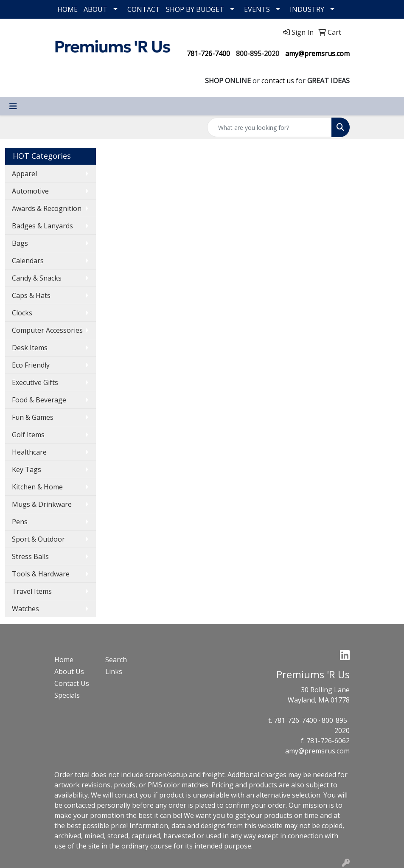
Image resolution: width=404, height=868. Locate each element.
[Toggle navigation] (13, 106)
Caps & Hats (31, 295)
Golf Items (28, 435)
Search (116, 660)
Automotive (30, 191)
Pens (20, 522)
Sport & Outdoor (38, 539)
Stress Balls (30, 556)
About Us (69, 671)
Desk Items (30, 348)
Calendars (28, 261)
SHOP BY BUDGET (195, 9)
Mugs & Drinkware (42, 504)
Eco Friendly (31, 365)
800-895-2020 (258, 53)
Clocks (22, 313)
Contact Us (72, 683)
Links (114, 671)
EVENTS (257, 9)
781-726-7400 (208, 53)
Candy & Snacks (37, 278)
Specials (67, 695)
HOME (67, 9)
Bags (20, 243)
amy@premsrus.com (317, 53)
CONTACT (144, 9)
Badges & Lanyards (42, 226)
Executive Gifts (35, 382)
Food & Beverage (39, 400)
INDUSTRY (307, 9)
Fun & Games (33, 417)
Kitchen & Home (37, 487)
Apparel (24, 174)
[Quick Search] (269, 127)
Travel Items (32, 591)
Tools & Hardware (41, 574)
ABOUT (95, 9)
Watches (25, 609)
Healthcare (29, 452)
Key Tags (27, 469)
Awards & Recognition (47, 208)
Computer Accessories (47, 330)
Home (64, 660)
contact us (278, 81)
